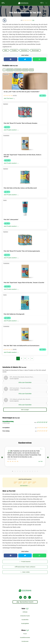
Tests (19, 8)
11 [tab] (38, 471)
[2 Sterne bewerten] (20, 483)
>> (32, 358)
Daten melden (25, 572)
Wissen (25, 630)
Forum (25, 634)
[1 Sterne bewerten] (16, 483)
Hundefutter (24, 8)
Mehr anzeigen (25, 410)
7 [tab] (28, 471)
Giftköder (25, 612)
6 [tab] (25, 471)
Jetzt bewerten (25, 486)
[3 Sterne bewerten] (25, 483)
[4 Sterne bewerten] (30, 483)
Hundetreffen (25, 620)
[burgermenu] (3, 3)
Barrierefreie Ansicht (25, 602)
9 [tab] (33, 471)
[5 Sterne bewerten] (34, 483)
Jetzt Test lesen (9, 98)
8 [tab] (30, 471)
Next (48, 457)
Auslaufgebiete (25, 623)
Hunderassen (25, 641)
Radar (25, 609)
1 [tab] (13, 471)
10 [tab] (35, 471)
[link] (25, 87)
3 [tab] (18, 471)
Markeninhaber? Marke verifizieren (25, 567)
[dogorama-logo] (23, 3)
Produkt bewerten (25, 562)
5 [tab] (23, 471)
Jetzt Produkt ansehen (11, 130)
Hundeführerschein (25, 638)
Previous (2, 457)
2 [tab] (15, 471)
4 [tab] (20, 471)
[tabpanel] (25, 456)
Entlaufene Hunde (25, 616)
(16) (33, 20)
